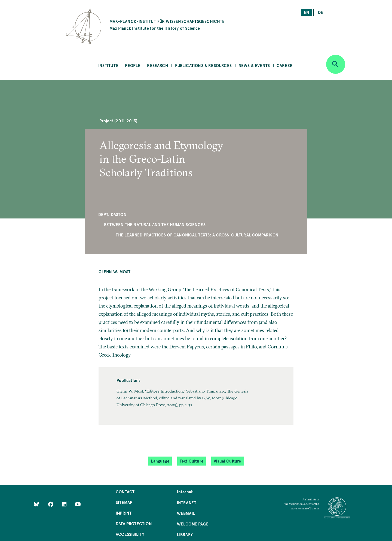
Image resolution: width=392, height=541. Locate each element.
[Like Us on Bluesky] (36, 504)
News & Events (254, 65)
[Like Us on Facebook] (51, 504)
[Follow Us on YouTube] (78, 504)
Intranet (187, 502)
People (133, 65)
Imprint (124, 513)
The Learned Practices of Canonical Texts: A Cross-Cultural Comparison (197, 235)
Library (185, 534)
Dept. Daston (112, 214)
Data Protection (134, 523)
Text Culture (192, 461)
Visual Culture (227, 461)
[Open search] (336, 64)
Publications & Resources (203, 65)
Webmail (186, 513)
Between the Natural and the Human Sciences (155, 224)
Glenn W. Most (114, 271)
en (307, 12)
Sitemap (124, 502)
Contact (125, 492)
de (321, 12)
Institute (108, 65)
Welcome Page (193, 524)
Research (157, 65)
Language (160, 461)
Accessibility (130, 534)
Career (285, 65)
